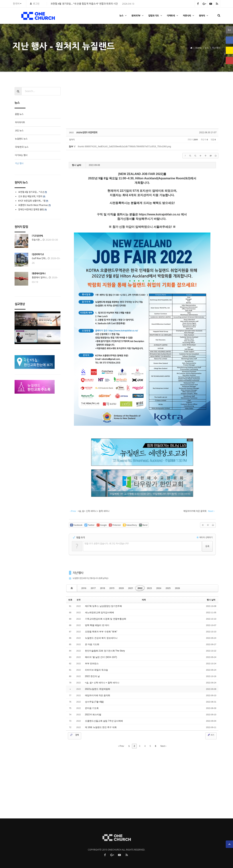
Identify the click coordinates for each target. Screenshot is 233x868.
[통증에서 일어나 (39, 274)
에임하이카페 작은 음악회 (98, 695)
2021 (131, 588)
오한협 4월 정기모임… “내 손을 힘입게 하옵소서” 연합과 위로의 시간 (84, 4)
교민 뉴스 (19, 131)
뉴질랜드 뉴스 (21, 139)
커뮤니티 (189, 16)
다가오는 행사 (21, 155)
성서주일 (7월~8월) (94, 702)
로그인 (36, 4)
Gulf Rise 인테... (40, 258)
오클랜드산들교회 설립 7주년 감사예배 (104, 721)
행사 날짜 (211, 600)
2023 (149, 588)
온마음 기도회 (92, 708)
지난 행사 (78, 573)
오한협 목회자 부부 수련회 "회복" (101, 632)
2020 (121, 588)
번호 (70, 600)
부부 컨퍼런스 (92, 664)
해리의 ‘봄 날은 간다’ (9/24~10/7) (101, 657)
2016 (84, 588)
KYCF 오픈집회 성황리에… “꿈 (32, 201)
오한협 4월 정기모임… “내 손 (31, 192)
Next (163, 746)
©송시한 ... (37, 240)
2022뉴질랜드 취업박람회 (87, 132)
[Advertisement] (142, 106)
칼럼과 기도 (156, 16)
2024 (159, 588)
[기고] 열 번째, (37, 236)
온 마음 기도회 (92, 644)
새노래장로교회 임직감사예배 (99, 613)
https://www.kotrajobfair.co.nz (159, 214)
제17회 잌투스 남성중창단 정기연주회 (103, 606)
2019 (112, 588)
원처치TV (138, 16)
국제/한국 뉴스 (22, 147)
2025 (168, 588)
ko (229, 30)
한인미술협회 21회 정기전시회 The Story (105, 651)
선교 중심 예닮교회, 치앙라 (30, 196)
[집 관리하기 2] (38, 254)
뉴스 (123, 16)
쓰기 (211, 735)
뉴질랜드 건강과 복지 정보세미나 (101, 638)
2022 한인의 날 (92, 676)
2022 (140, 588)
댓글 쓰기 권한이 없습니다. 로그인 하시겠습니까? (107, 544)
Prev (121, 746)
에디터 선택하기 (205, 537)
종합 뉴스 (19, 114)
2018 (102, 588)
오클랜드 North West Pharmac (33, 205)
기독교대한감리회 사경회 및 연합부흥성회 (106, 619)
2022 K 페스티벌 (93, 715)
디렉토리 (173, 16)
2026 (177, 588)
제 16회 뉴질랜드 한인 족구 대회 (101, 727)
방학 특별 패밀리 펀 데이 (97, 625)
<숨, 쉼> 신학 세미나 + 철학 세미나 (102, 683)
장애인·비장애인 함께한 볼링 (31, 209)
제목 (144, 600)
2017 (93, 588)
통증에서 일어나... (40, 277)
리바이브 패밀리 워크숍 (97, 670)
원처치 (204, 16)
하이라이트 (20, 122)
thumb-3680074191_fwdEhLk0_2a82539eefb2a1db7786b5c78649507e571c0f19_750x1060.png (124, 147)
